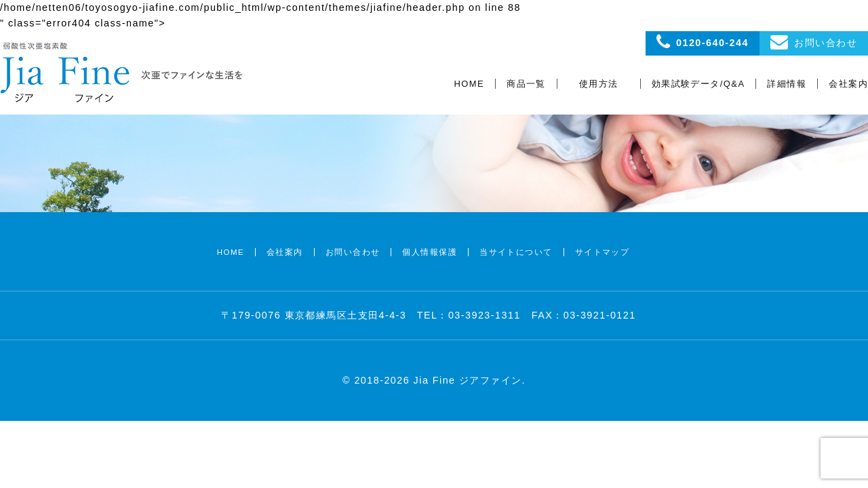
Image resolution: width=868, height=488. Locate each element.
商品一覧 (526, 84)
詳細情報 (787, 84)
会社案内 (848, 84)
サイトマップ (603, 252)
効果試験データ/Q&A (698, 84)
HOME (470, 84)
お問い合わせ (353, 252)
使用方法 (599, 84)
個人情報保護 (430, 252)
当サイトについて (516, 252)
